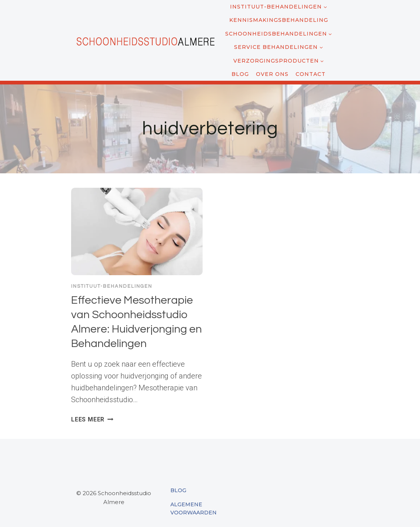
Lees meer (92, 419)
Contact (311, 74)
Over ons (272, 74)
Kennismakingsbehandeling (279, 20)
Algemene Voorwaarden (194, 508)
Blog (240, 74)
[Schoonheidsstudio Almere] (145, 40)
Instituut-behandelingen (112, 286)
